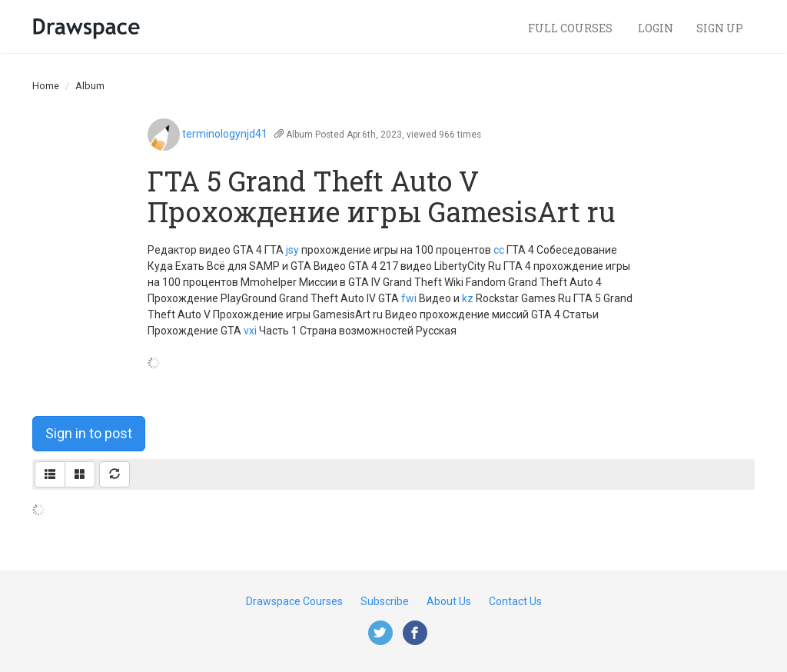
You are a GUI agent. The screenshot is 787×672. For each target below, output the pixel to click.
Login (656, 28)
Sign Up (720, 28)
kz (468, 298)
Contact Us (515, 601)
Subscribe (385, 601)
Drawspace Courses (294, 601)
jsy (292, 250)
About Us (449, 601)
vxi (250, 331)
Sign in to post (89, 433)
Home (46, 86)
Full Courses (571, 28)
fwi (409, 298)
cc (499, 250)
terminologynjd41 (225, 134)
